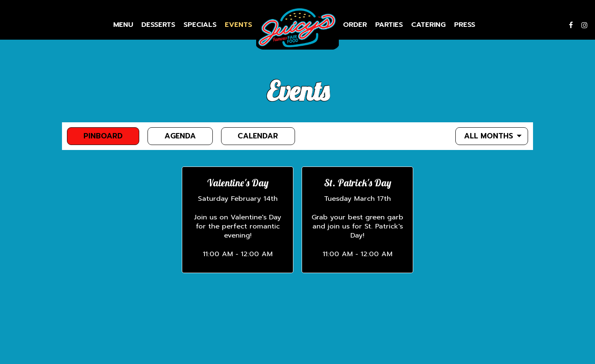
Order (355, 25)
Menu (123, 25)
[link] (297, 28)
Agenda (173, 136)
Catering (428, 25)
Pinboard (95, 136)
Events (238, 25)
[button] (238, 220)
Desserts (158, 25)
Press (465, 25)
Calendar (251, 136)
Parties (389, 25)
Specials (200, 25)
